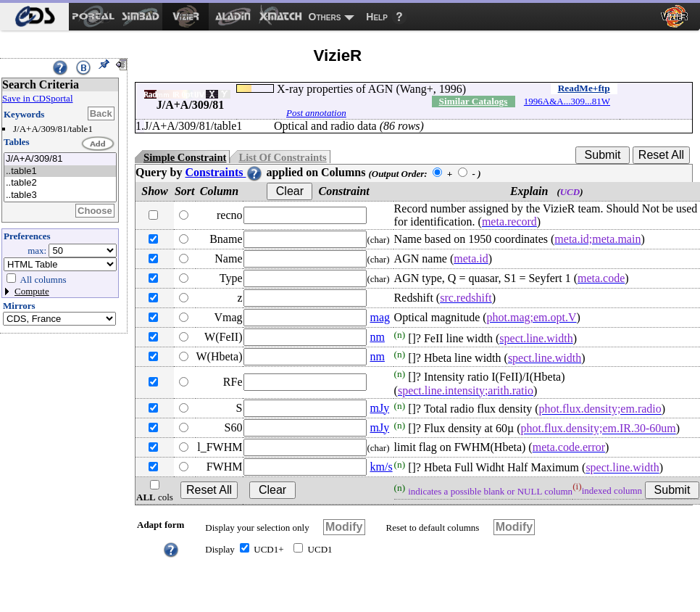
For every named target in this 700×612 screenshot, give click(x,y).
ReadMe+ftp (584, 88)
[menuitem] (34, 17)
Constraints (224, 172)
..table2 (60, 183)
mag (380, 317)
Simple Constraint (185, 157)
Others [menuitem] (325, 17)
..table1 (60, 171)
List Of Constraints (282, 157)
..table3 (60, 195)
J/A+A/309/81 (60, 159)
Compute (32, 291)
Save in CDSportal (38, 98)
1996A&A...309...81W (567, 101)
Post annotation (316, 113)
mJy (379, 408)
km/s (381, 467)
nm (377, 337)
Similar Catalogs (474, 101)
